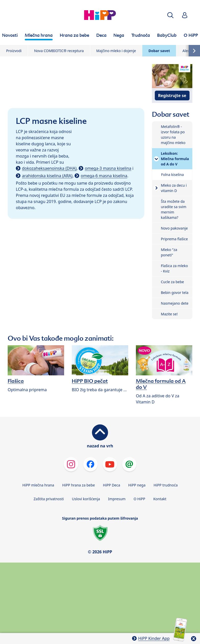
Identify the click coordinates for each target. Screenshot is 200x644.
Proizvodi (14, 51)
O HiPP (139, 499)
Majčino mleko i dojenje (116, 51)
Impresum (117, 499)
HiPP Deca (111, 485)
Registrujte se (172, 96)
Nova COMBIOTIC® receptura (59, 51)
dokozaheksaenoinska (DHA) (49, 168)
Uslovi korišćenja (86, 499)
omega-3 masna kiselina (108, 168)
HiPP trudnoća (166, 485)
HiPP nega (137, 485)
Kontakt (160, 499)
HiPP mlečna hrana (38, 485)
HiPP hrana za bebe (79, 485)
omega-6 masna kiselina (104, 176)
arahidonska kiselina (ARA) (47, 176)
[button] (170, 15)
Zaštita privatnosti (49, 499)
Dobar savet (159, 51)
